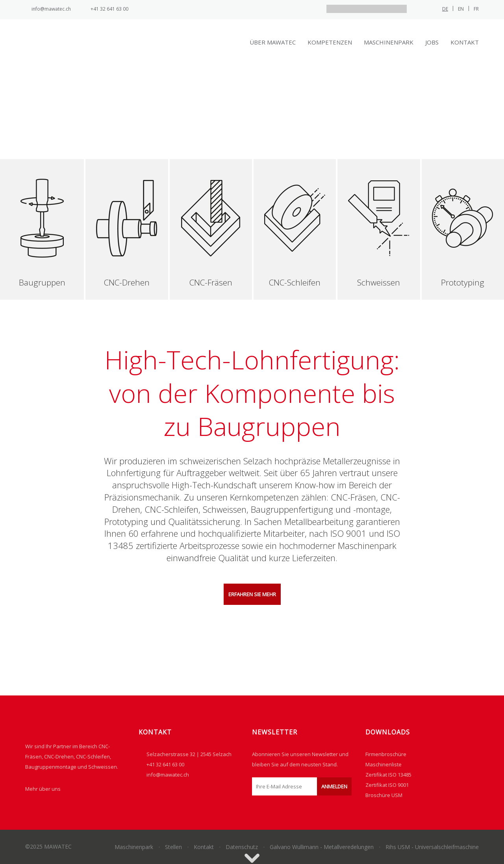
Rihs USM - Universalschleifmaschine (432, 847)
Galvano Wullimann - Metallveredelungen (322, 847)
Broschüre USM (384, 795)
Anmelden (334, 786)
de (445, 9)
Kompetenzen (330, 42)
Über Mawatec (273, 42)
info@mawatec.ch (51, 9)
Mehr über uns (43, 789)
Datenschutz (242, 847)
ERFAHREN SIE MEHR (252, 594)
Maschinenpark (389, 42)
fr (476, 9)
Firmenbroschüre (386, 754)
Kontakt (465, 42)
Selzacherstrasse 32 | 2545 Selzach (189, 754)
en (461, 9)
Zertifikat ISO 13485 (388, 775)
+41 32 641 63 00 (109, 9)
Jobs (432, 42)
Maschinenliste (384, 764)
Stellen (173, 847)
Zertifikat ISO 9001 (387, 785)
